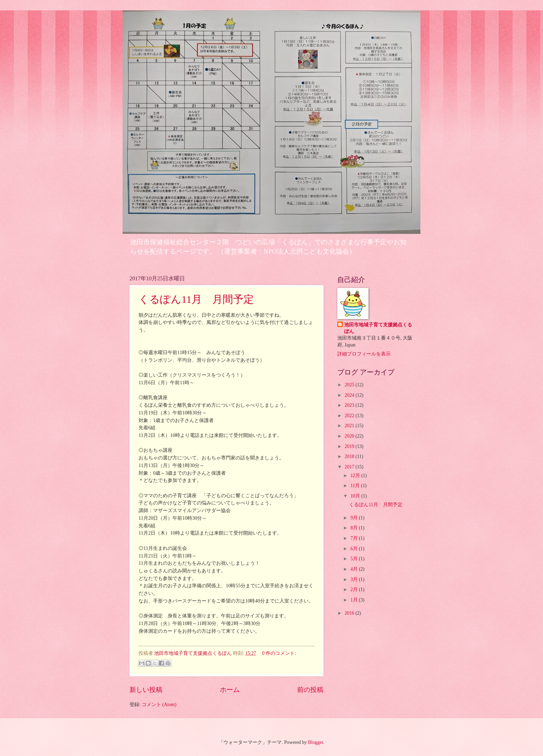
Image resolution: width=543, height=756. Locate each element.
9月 (355, 518)
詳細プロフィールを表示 (364, 354)
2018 (350, 456)
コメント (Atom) (159, 705)
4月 (355, 569)
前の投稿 (310, 690)
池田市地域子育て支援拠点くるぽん (378, 328)
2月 (355, 590)
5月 (355, 559)
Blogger (315, 742)
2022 (350, 416)
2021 (350, 426)
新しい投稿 (146, 690)
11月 (356, 486)
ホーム (230, 690)
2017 (350, 467)
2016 (350, 613)
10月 (356, 496)
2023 (350, 405)
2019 (350, 446)
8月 (355, 528)
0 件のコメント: (279, 653)
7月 (355, 538)
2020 (350, 436)
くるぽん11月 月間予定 (196, 299)
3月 (355, 579)
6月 (355, 549)
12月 (356, 476)
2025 (350, 385)
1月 (355, 600)
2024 (350, 395)
